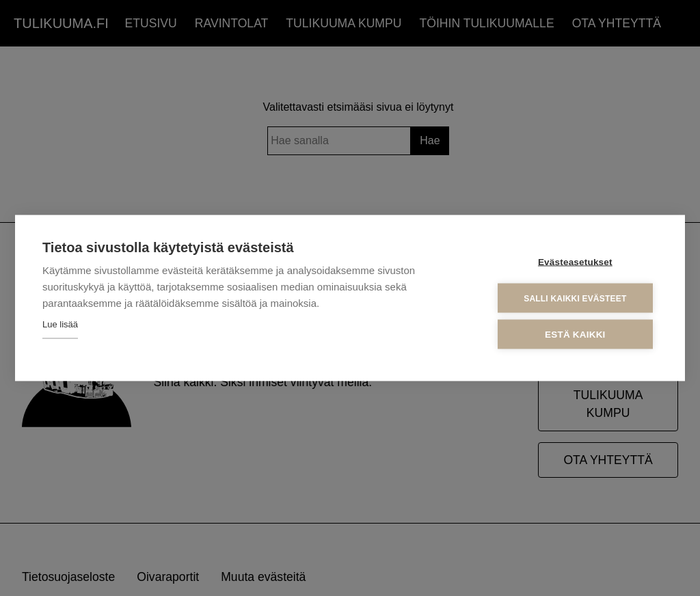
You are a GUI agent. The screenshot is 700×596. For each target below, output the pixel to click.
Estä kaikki (575, 335)
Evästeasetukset (575, 262)
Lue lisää (60, 324)
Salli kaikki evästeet (575, 298)
